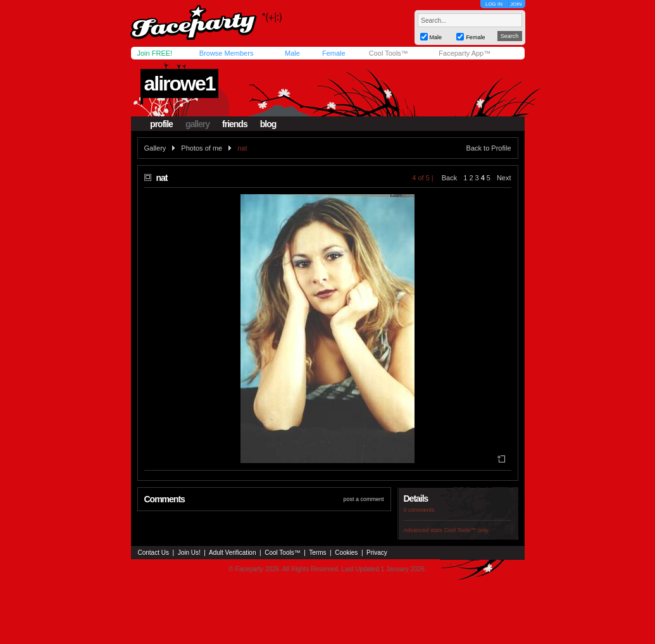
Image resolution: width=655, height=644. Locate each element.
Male (292, 53)
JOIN (516, 4)
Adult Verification (233, 553)
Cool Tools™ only (466, 530)
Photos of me (202, 148)
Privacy (377, 553)
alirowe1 (179, 84)
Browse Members (227, 53)
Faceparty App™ (465, 53)
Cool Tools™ (389, 53)
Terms (317, 553)
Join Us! (189, 553)
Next (504, 178)
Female (334, 53)
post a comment (363, 499)
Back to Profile (489, 148)
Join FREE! (155, 53)
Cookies (346, 553)
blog (268, 124)
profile (161, 124)
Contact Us (153, 553)
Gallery (155, 148)
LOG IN (494, 4)
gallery (197, 124)
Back (449, 178)
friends (235, 124)
